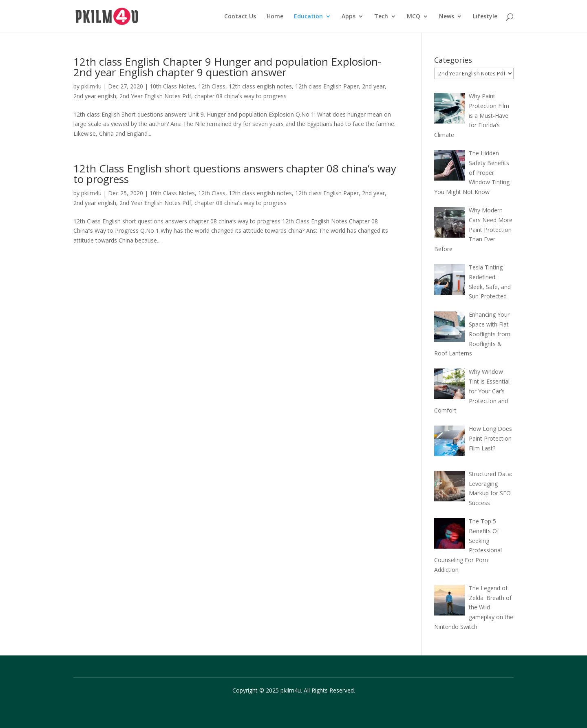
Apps (349, 17)
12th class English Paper (327, 86)
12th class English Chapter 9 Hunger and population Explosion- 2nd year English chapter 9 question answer (227, 67)
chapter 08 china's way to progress (241, 96)
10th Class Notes (172, 86)
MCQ (414, 17)
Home (275, 17)
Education (308, 17)
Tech (381, 17)
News (447, 17)
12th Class (212, 86)
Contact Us (240, 17)
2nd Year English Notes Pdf (155, 96)
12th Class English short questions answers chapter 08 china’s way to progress (235, 174)
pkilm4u (91, 86)
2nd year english (95, 96)
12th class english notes (260, 86)
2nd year (373, 86)
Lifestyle (485, 17)
